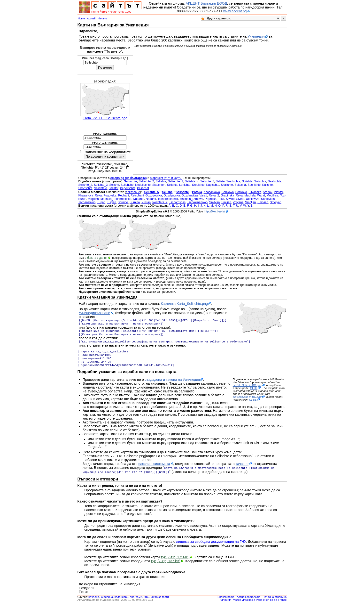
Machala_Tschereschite (116, 199)
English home (226, 601)
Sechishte (254, 185)
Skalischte (275, 181)
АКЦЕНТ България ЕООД (206, 3)
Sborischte (85, 188)
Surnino (135, 202)
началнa (94, 601)
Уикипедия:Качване (94, 313)
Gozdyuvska (172, 195)
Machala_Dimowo (191, 199)
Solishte (247, 181)
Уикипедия (256, 36)
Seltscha (240, 185)
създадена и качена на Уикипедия (172, 384)
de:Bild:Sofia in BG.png (247, 390)
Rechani (123, 195)
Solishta (172, 185)
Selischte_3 (175, 181)
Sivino (240, 199)
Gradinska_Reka (232, 195)
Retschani (137, 195)
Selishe (114, 185)
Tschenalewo (87, 202)
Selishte (161, 181)
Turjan (101, 202)
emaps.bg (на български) (129, 178)
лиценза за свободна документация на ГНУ (211, 546)
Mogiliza (93, 199)
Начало (102, 18)
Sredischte (233, 181)
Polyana (238, 202)
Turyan (112, 202)
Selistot (114, 188)
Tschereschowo (168, 199)
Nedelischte (143, 185)
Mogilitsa (272, 195)
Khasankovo (212, 192)
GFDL (254, 393)
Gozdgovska (154, 195)
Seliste (220, 181)
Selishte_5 (207, 181)
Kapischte (213, 185)
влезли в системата (154, 469)
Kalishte (268, 185)
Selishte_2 (85, 185)
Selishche (127, 185)
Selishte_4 (192, 181)
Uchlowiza (253, 199)
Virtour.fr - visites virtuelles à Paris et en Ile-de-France (254, 604)
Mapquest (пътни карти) (166, 178)
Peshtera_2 (160, 202)
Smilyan (215, 202)
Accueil (91, 18)
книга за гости (160, 601)
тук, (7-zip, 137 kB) (166, 565)
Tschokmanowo (197, 202)
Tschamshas (177, 202)
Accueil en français (248, 601)
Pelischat (143, 188)
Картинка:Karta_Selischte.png (184, 304)
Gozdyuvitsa (190, 195)
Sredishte (198, 185)
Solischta (260, 181)
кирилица (107, 601)
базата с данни (97, 258)
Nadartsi (139, 199)
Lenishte (185, 185)
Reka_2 (214, 195)
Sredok (267, 192)
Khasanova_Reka (90, 195)
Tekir (221, 199)
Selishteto (101, 188)
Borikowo (228, 192)
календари (121, 601)
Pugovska (110, 195)
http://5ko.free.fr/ (214, 211)
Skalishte (227, 185)
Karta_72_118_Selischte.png (105, 118)
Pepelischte (128, 188)
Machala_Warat (255, 195)
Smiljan (226, 202)
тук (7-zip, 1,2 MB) (175, 561)
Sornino (123, 202)
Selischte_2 (146, 181)
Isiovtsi (278, 192)
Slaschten (159, 185)
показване (133, 192)
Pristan (146, 202)
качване (242, 469)
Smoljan (250, 202)
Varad (203, 195)
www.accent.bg (235, 11)
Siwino (230, 199)
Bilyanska (255, 192)
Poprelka (211, 199)
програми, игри (139, 601)
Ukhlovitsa (268, 199)
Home (81, 18)
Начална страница (275, 601)
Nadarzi (151, 199)
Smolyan (276, 202)
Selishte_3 (101, 185)
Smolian (263, 202)
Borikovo (241, 192)
